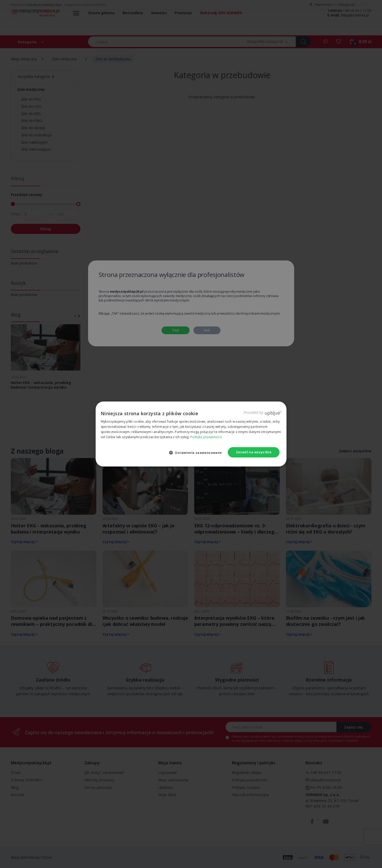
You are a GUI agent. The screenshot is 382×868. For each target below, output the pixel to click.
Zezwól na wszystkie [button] (254, 452)
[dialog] (191, 434)
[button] (198, 453)
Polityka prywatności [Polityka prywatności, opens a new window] (206, 437)
